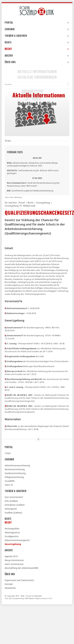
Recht (37, 49)
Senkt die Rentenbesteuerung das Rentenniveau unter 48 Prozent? (33, 184)
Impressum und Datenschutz (19, 580)
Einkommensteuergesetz (17, 540)
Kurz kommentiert (14, 497)
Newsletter (10, 588)
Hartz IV (9, 485)
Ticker (8, 453)
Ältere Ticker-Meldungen (14, 197)
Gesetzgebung (43, 203)
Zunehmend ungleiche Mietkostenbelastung (30, 191)
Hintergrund (11, 509)
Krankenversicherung (15, 473)
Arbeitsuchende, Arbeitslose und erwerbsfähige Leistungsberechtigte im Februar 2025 (32, 164)
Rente (37, 42)
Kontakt (9, 584)
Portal (37, 22)
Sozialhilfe (10, 481)
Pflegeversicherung (14, 477)
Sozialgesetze (12, 536)
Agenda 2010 (11, 556)
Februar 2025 (15, 152)
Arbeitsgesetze (12, 532)
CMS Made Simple (32, 598)
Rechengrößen (12, 529)
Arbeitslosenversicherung (17, 465)
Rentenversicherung (15, 469)
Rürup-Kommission (14, 560)
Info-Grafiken (11, 501)
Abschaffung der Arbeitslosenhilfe (22, 568)
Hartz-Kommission (14, 564)
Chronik (37, 29)
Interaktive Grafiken (15, 505)
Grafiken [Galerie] (13, 513)
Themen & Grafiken (37, 36)
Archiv (37, 55)
